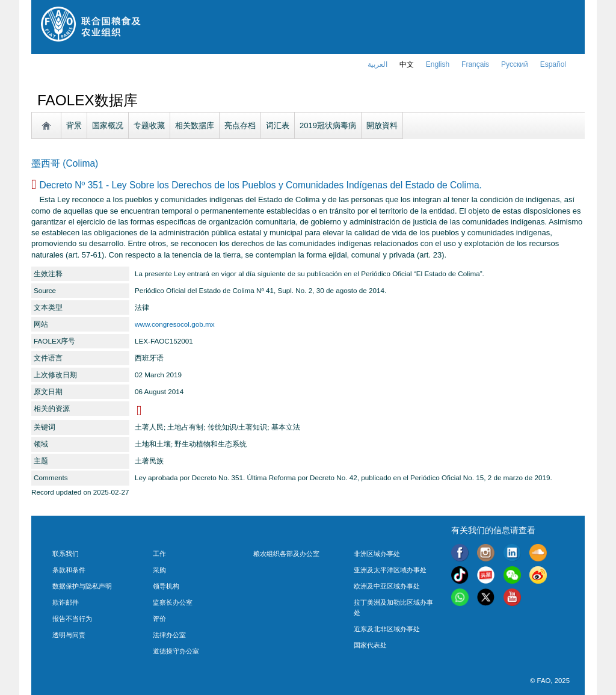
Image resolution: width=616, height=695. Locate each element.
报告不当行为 (72, 619)
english (438, 64)
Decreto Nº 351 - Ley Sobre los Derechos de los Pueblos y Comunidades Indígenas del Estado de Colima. (260, 185)
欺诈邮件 (66, 602)
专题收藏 (149, 125)
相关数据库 (195, 125)
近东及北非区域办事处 (387, 629)
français (475, 64)
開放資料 (382, 125)
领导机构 (166, 586)
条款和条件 (69, 570)
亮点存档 (240, 125)
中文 (407, 64)
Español (553, 64)
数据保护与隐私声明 (82, 586)
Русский (515, 64)
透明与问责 (69, 635)
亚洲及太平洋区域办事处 (390, 570)
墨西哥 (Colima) (65, 163)
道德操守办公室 (176, 651)
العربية (377, 64)
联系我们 (66, 554)
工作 (159, 554)
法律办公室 (169, 635)
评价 (159, 619)
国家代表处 (370, 645)
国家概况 (108, 125)
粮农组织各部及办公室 (286, 554)
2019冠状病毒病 (328, 125)
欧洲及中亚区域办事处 (387, 586)
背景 (74, 125)
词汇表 (278, 125)
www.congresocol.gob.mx (175, 324)
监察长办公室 (173, 602)
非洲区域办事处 (377, 554)
